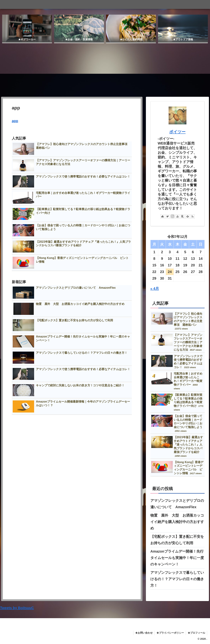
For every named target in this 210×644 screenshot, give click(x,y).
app (15, 121)
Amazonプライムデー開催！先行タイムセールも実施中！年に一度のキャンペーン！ (177, 558)
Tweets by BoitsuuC (17, 608)
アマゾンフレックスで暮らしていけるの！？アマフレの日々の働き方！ (177, 579)
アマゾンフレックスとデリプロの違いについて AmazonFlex (177, 504)
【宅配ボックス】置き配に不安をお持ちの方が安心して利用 (177, 540)
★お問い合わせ (144, 633)
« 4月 (155, 288)
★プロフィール (196, 633)
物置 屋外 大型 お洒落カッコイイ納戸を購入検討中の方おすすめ (177, 522)
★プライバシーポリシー (170, 633)
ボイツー (177, 132)
